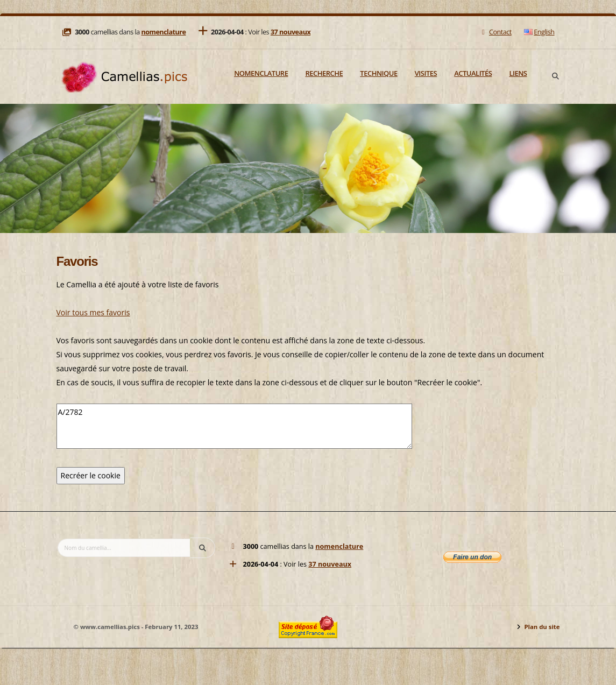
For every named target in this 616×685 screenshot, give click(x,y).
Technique (378, 73)
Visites (426, 73)
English (539, 32)
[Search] (556, 76)
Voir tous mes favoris (93, 312)
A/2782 (234, 426)
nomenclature (163, 32)
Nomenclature (261, 73)
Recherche (324, 73)
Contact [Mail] (495, 32)
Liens (518, 73)
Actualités (473, 73)
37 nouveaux (291, 32)
